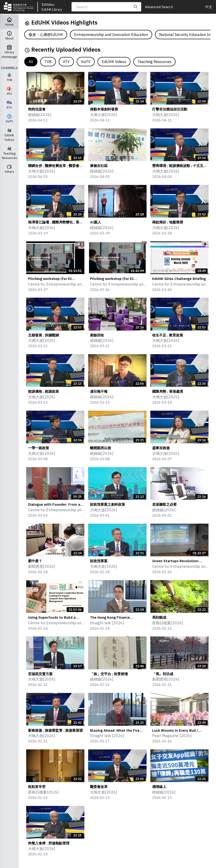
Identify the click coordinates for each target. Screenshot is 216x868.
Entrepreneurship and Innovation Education (111, 35)
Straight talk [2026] (107, 623)
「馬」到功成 (163, 674)
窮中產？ (35, 561)
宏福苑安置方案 (40, 674)
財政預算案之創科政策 (108, 504)
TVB (48, 62)
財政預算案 (99, 561)
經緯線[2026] (40, 115)
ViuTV (86, 62)
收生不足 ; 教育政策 (168, 335)
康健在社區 (99, 166)
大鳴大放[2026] (104, 115)
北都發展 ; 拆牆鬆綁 (43, 335)
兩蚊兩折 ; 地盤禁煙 (168, 222)
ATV (66, 62)
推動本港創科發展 (104, 109)
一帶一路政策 (39, 448)
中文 (209, 7)
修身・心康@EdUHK (46, 35)
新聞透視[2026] (42, 566)
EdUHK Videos (114, 62)
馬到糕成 (159, 617)
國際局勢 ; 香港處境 (168, 391)
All (31, 62)
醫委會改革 (99, 787)
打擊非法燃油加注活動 (170, 109)
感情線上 (159, 787)
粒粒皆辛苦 (37, 787)
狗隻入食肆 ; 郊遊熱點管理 (49, 843)
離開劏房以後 (101, 448)
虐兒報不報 (99, 391)
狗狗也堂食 (37, 109)
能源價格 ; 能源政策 (43, 391)
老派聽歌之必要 (164, 504)
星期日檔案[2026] (168, 623)
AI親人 (95, 222)
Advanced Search (159, 7)
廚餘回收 (97, 335)
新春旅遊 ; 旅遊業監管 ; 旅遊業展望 (55, 730)
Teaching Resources (154, 62)
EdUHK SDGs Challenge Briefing (179, 279)
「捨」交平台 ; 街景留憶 (109, 674)
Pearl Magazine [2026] (172, 736)
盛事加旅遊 (161, 448)
